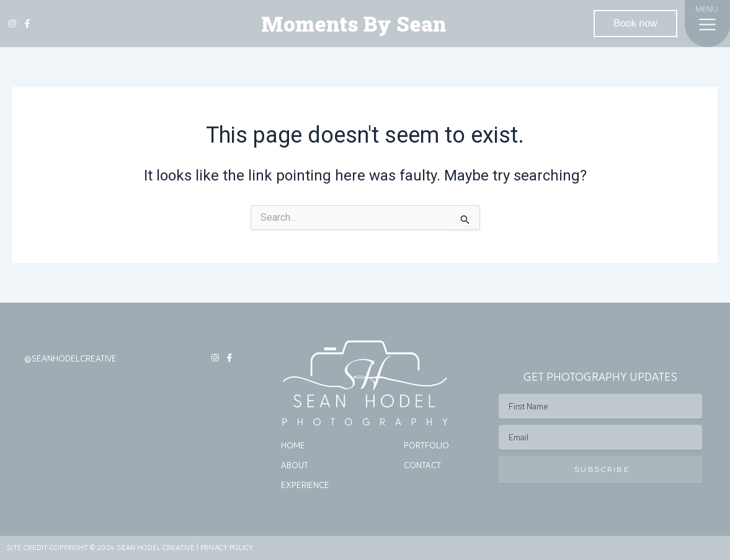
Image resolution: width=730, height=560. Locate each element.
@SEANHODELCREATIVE (70, 359)
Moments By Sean (354, 24)
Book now (635, 23)
